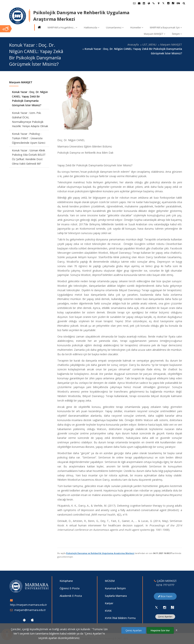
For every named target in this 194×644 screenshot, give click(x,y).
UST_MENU (149, 45)
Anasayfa (133, 45)
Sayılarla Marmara (116, 596)
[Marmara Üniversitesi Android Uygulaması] (24, 620)
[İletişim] (154, 3)
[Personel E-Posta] (139, 3)
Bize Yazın (165, 596)
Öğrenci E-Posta (70, 588)
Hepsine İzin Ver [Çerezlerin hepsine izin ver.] (160, 630)
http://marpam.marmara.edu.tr (29, 605)
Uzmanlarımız (115, 27)
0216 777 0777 (165, 585)
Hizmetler (137, 27)
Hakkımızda (92, 27)
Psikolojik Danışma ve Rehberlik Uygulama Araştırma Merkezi (100, 553)
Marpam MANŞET (155, 34)
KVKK (108, 611)
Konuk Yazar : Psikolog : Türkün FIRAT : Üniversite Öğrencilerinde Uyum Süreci (29, 138)
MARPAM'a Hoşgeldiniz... (62, 27)
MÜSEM (110, 581)
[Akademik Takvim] (144, 3)
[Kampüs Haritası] (158, 3)
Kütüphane (66, 581)
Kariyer (109, 603)
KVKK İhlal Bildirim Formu (120, 618)
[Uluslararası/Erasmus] (149, 3)
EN (178, 3)
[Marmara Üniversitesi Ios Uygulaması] (32, 620)
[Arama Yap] (184, 4)
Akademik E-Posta (71, 596)
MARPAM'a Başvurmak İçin (166, 27)
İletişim (177, 34)
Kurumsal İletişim (115, 588)
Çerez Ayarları (165, 616)
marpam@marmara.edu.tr (30, 610)
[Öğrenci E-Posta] (134, 3)
